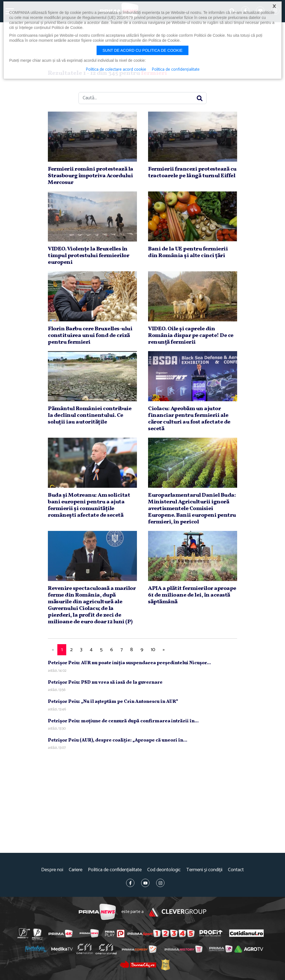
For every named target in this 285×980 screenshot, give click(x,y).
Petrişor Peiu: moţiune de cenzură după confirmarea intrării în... (123, 721)
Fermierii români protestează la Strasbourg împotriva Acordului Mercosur (91, 176)
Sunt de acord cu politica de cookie (142, 50)
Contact (236, 870)
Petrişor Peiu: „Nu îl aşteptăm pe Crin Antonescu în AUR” (113, 702)
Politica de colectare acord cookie (116, 70)
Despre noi (52, 870)
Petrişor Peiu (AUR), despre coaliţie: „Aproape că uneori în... (118, 740)
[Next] (164, 650)
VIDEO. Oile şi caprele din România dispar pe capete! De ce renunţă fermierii (191, 336)
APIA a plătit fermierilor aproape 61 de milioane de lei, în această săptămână (192, 595)
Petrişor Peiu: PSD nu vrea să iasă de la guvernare (105, 682)
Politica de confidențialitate (115, 870)
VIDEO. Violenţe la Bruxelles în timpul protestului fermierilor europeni (89, 256)
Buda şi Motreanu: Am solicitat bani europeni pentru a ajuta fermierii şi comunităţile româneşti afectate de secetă (89, 505)
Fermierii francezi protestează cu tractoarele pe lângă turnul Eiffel (192, 173)
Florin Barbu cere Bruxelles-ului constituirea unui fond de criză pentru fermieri (90, 336)
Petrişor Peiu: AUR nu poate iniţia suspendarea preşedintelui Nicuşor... (129, 663)
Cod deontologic (164, 870)
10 (153, 650)
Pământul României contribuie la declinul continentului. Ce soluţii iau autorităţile (90, 415)
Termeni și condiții (204, 870)
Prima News (97, 912)
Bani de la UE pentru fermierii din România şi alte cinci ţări (188, 252)
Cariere (76, 870)
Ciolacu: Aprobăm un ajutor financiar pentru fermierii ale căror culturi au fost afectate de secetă (189, 419)
